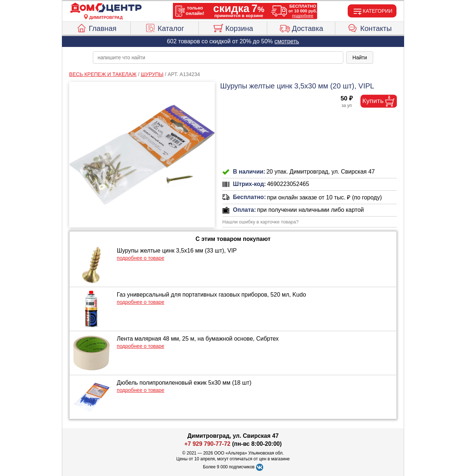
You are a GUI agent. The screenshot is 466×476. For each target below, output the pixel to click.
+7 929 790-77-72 (207, 444)
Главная (96, 27)
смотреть (287, 41)
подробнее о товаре (141, 258)
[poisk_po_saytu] (218, 57)
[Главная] (106, 8)
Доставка (301, 27)
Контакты (370, 27)
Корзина (233, 27)
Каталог (165, 27)
